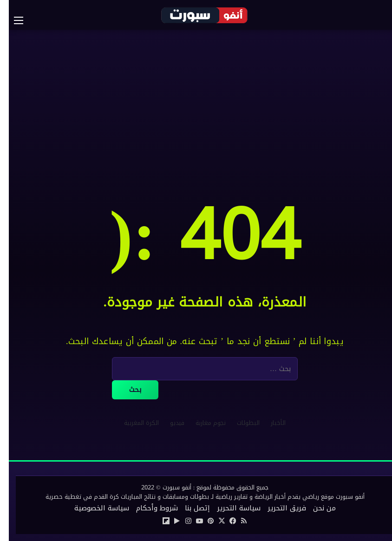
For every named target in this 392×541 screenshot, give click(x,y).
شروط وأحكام (148, 508)
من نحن (316, 508)
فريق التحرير (278, 508)
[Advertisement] (196, 104)
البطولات (239, 423)
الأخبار (269, 423)
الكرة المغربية (133, 423)
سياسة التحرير (230, 508)
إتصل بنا (189, 508)
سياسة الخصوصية (93, 508)
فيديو (168, 423)
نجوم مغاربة (202, 423)
